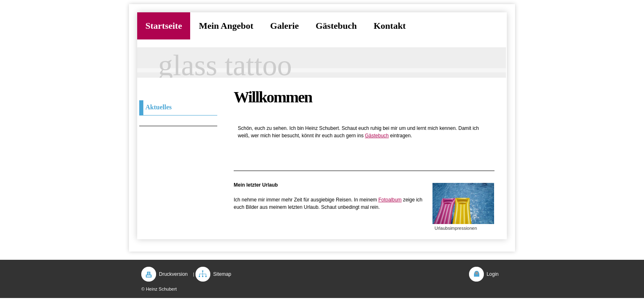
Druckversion (173, 274)
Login (493, 274)
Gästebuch (377, 136)
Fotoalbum (390, 200)
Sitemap (222, 274)
